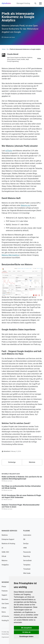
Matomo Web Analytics (10, 255)
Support (4, 595)
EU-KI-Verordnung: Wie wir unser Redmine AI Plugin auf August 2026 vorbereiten (21, 496)
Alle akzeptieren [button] (26, 628)
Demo (4, 612)
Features (5, 591)
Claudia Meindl (13, 54)
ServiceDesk (27, 561)
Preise (4, 587)
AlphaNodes (6, 3)
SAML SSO (5, 552)
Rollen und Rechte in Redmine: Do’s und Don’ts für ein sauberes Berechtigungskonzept (22, 478)
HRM (25, 548)
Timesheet (27, 569)
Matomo (5, 561)
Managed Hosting (23, 3)
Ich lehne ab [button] (26, 632)
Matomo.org (25, 205)
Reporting (27, 556)
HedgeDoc (5, 565)
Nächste (32, 462)
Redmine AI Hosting (8, 544)
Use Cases (5, 604)
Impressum (5, 637)
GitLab (4, 556)
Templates (27, 565)
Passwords (27, 552)
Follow (39, 59)
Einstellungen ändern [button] (26, 636)
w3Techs (9, 151)
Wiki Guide (27, 573)
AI (2, 548)
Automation (27, 535)
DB (24, 539)
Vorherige (12, 462)
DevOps (26, 544)
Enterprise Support (8, 539)
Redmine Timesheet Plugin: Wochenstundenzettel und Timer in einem (21, 506)
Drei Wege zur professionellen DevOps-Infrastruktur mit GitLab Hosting (21, 487)
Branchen (5, 599)
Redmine (5, 535)
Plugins (27, 531)
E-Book (4, 608)
